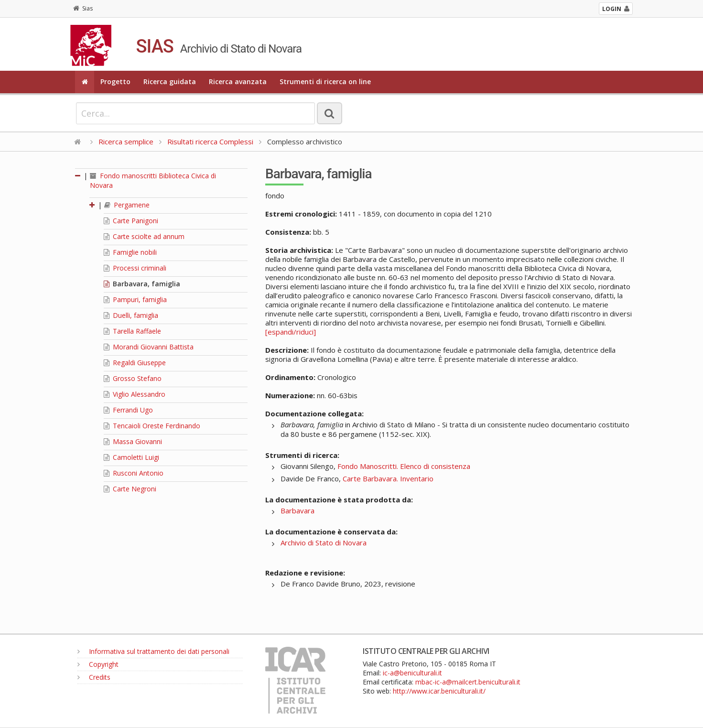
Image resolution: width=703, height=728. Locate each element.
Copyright (98, 664)
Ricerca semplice (126, 141)
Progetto (115, 81)
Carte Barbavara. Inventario (388, 478)
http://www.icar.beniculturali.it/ (439, 691)
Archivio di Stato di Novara (324, 543)
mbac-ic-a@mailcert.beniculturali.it (468, 682)
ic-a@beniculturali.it (412, 673)
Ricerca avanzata (238, 81)
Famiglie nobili (130, 252)
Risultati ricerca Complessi (211, 141)
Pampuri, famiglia (135, 299)
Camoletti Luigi (131, 457)
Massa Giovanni (133, 441)
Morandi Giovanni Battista (149, 347)
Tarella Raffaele (132, 331)
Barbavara (297, 511)
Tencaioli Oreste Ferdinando (152, 426)
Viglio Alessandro (135, 394)
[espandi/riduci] (291, 332)
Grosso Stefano (133, 378)
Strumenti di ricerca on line (325, 81)
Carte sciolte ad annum (144, 236)
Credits (94, 677)
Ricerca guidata (170, 81)
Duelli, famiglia (131, 315)
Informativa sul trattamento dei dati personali (153, 651)
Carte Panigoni (131, 221)
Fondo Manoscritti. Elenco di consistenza (404, 466)
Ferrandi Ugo (128, 410)
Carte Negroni (130, 489)
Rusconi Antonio (134, 473)
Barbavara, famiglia (142, 284)
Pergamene (127, 205)
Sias (83, 8)
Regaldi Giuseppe (135, 363)
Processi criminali (135, 268)
